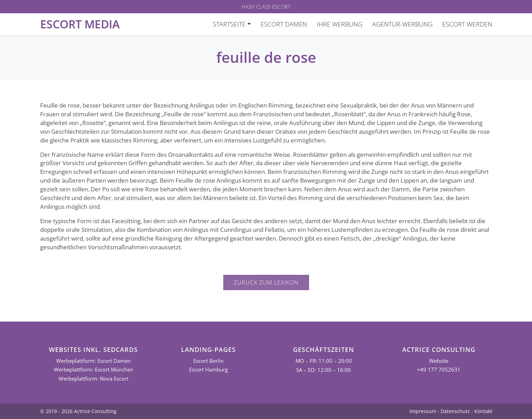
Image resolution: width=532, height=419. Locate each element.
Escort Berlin (208, 361)
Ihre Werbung (340, 24)
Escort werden (467, 24)
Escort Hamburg (208, 370)
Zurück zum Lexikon (266, 282)
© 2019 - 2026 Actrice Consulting (78, 411)
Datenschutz (455, 411)
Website (439, 361)
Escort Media (80, 24)
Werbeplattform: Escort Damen (93, 361)
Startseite (229, 24)
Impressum (423, 411)
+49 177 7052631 (439, 370)
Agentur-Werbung (402, 24)
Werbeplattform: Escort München (93, 370)
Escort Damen (284, 24)
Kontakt (483, 411)
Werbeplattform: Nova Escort (93, 379)
